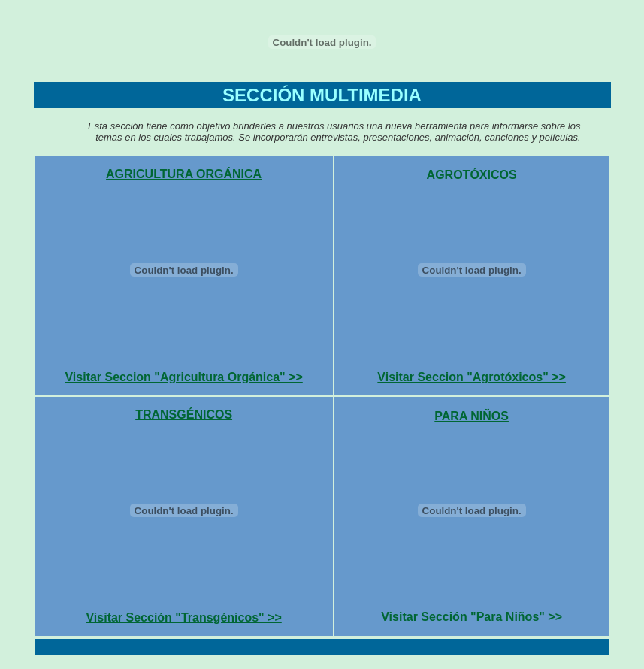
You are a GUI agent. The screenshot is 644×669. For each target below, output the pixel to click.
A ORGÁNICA (224, 174)
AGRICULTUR (145, 174)
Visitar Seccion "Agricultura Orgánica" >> (183, 377)
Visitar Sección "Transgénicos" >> (183, 618)
